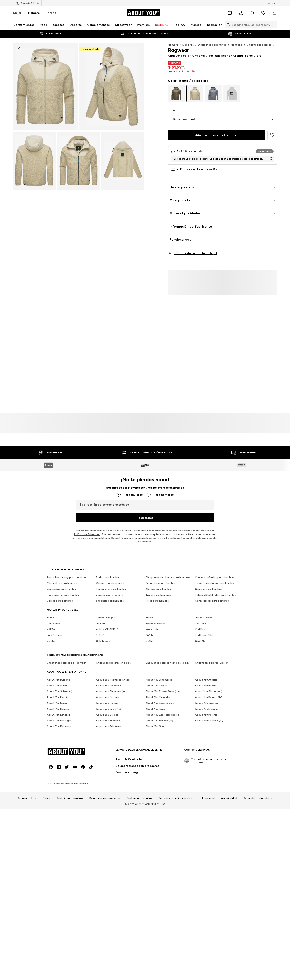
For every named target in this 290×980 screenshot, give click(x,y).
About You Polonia (206, 710)
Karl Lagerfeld (204, 630)
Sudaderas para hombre (161, 579)
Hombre (34, 13)
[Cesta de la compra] (275, 13)
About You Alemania (109, 681)
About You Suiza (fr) (59, 698)
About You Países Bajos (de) (163, 687)
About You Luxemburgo (160, 698)
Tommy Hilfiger (105, 613)
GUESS (51, 636)
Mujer (17, 13)
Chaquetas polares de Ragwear (66, 658)
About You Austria (206, 675)
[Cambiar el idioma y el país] (272, 3)
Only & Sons (103, 636)
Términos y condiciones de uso (177, 794)
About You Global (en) (209, 687)
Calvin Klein (54, 619)
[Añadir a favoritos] (272, 135)
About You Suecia (156, 722)
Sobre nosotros (27, 794)
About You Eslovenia (109, 722)
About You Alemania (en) (111, 687)
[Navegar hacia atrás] (19, 49)
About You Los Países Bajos (162, 710)
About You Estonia (108, 693)
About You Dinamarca (159, 675)
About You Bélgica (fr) (209, 693)
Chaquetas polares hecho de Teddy (167, 658)
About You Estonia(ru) (159, 716)
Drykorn (101, 619)
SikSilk (149, 630)
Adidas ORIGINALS (107, 625)
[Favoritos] (263, 13)
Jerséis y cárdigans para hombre (215, 579)
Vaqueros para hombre (110, 579)
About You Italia (156, 704)
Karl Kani (200, 625)
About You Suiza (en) (60, 687)
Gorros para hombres (60, 596)
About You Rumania (108, 716)
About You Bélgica (107, 710)
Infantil (52, 13)
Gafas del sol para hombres (212, 596)
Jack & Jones (55, 630)
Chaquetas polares (259, 45)
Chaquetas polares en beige (113, 658)
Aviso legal (208, 794)
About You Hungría (58, 704)
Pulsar (47, 794)
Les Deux (200, 619)
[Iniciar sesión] (241, 13)
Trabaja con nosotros (70, 794)
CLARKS (200, 636)
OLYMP (150, 636)
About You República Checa (113, 675)
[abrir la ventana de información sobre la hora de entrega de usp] (271, 158)
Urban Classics (204, 613)
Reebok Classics (155, 619)
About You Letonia (58, 710)
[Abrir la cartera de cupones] (230, 13)
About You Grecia (206, 681)
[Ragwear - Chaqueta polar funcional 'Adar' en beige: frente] (45, 86)
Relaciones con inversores (105, 794)
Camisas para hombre (208, 584)
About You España (58, 693)
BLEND (100, 630)
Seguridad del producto (258, 794)
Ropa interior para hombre (63, 590)
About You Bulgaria (59, 675)
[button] (223, 119)
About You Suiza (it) (108, 704)
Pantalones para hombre (111, 584)
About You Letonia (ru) (209, 716)
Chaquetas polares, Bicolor (211, 658)
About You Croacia (206, 698)
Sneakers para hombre (110, 596)
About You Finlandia (158, 693)
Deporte (188, 45)
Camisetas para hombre (62, 584)
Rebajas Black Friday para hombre (216, 590)
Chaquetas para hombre (62, 579)
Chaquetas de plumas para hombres (168, 573)
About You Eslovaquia (60, 722)
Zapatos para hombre (110, 590)
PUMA (50, 613)
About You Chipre (156, 681)
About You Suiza (57, 681)
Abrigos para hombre (159, 584)
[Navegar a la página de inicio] (143, 13)
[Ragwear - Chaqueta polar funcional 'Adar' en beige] (112, 86)
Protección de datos (139, 794)
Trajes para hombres (158, 590)
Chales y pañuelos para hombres (215, 573)
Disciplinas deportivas (212, 45)
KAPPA (51, 625)
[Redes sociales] (51, 762)
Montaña (237, 45)
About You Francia (107, 698)
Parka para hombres (108, 573)
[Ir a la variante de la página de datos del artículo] (176, 93)
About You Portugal (59, 716)
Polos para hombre (157, 596)
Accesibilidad (229, 794)
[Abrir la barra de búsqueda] (227, 25)
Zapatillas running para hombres (67, 573)
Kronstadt (152, 625)
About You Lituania (207, 704)
